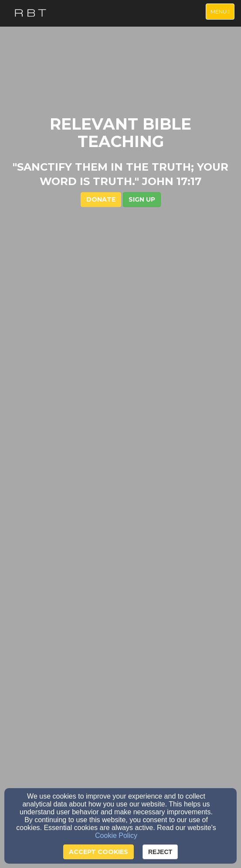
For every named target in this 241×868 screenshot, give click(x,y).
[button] (142, 200)
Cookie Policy (116, 835)
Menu (222, 11)
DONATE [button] (101, 200)
